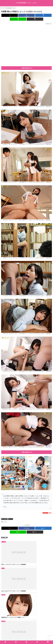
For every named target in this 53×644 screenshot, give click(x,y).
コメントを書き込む (27, 626)
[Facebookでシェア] (26, 15)
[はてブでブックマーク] (43, 15)
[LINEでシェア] (18, 19)
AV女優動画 (4, 519)
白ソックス (4, 522)
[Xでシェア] (10, 15)
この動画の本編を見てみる (26, 68)
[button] (35, 19)
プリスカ (10, 519)
